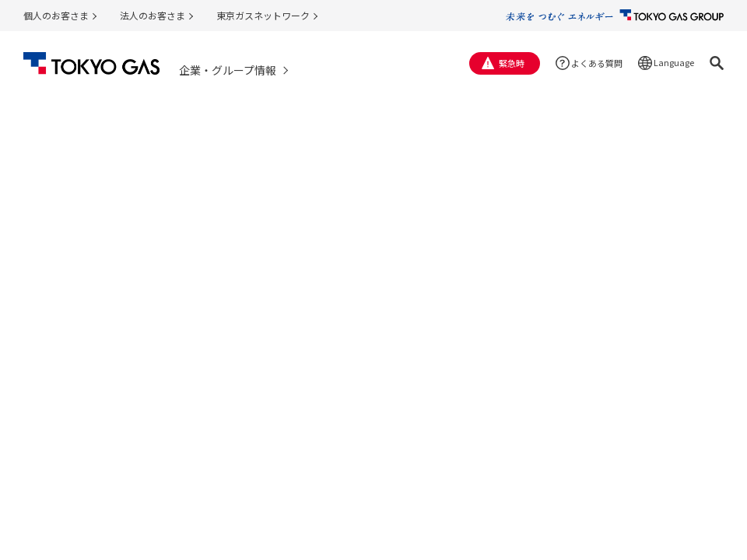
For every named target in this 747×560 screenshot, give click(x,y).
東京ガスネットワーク (263, 15)
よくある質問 (597, 63)
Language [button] (674, 62)
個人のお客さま (56, 15)
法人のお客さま (153, 15)
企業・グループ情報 (228, 70)
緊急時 (512, 63)
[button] (717, 63)
